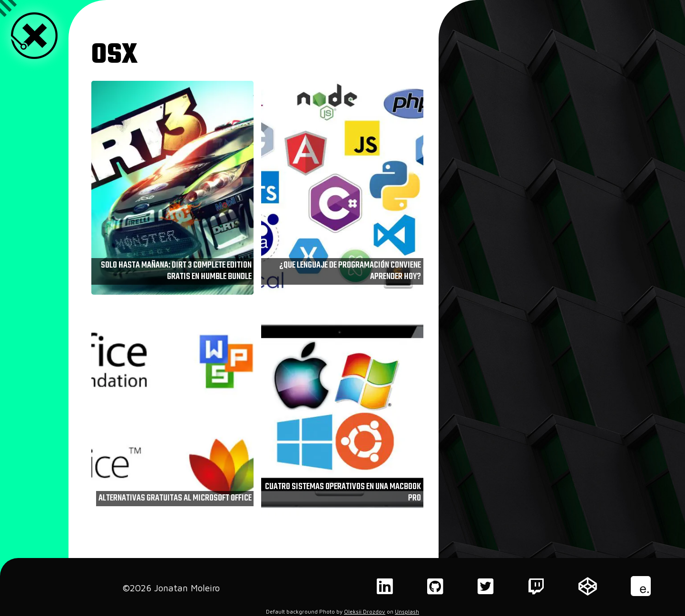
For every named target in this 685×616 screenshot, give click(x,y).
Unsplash (407, 611)
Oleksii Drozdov (365, 611)
